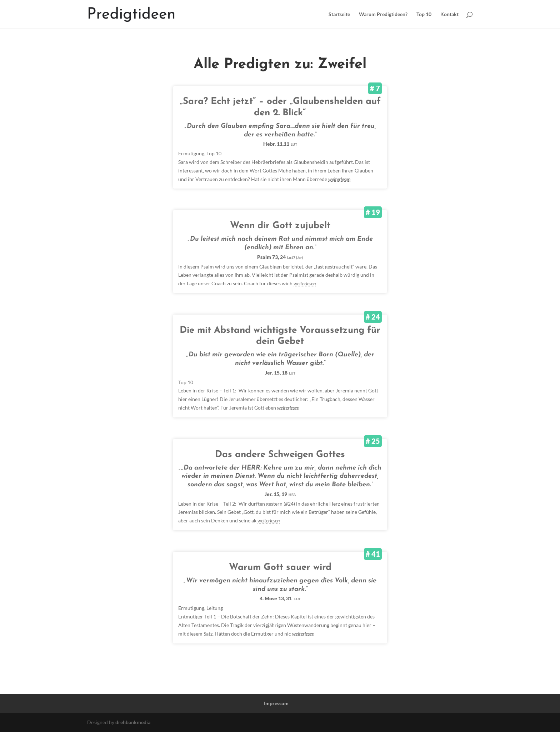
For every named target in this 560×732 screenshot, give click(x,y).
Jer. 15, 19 (280, 494)
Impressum (276, 703)
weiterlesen (339, 179)
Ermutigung (191, 153)
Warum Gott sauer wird (280, 568)
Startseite (339, 14)
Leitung (215, 608)
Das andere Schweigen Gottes (280, 455)
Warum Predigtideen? (383, 14)
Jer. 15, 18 (280, 373)
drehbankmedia (133, 722)
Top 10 (424, 14)
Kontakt (449, 14)
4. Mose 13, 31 (280, 598)
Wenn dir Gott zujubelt (280, 226)
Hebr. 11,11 (280, 144)
